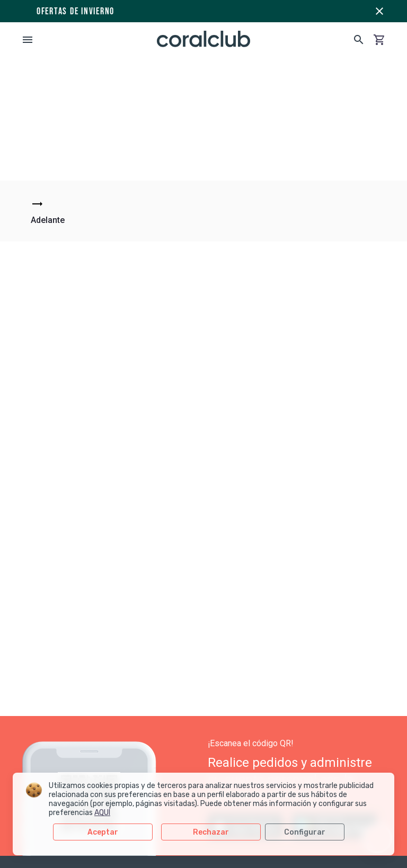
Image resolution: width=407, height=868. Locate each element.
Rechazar (211, 832)
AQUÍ (102, 813)
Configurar (305, 832)
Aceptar (103, 832)
